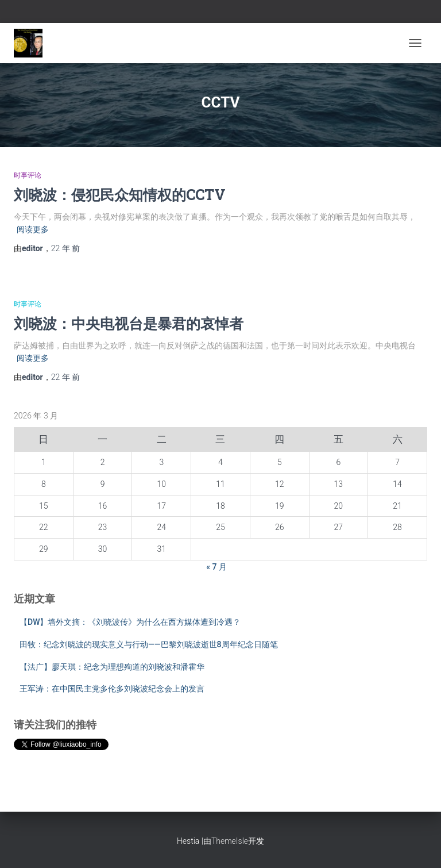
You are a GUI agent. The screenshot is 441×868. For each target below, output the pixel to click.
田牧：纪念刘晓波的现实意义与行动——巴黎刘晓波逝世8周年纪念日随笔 (149, 644)
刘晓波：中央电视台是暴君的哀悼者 (129, 323)
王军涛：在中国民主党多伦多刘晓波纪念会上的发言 (112, 689)
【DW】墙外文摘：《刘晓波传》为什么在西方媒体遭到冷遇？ (130, 622)
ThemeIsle (230, 841)
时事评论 (28, 175)
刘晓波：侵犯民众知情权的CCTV (120, 195)
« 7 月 (216, 567)
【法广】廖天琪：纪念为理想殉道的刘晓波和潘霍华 (112, 667)
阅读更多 (33, 229)
